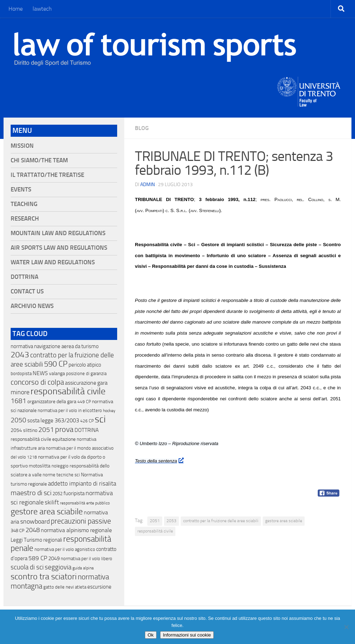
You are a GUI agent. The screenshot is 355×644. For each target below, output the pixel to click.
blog (142, 128)
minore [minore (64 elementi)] (20, 392)
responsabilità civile (155, 531)
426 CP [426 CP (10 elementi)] (87, 421)
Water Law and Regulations (53, 262)
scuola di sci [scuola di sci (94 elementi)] (27, 567)
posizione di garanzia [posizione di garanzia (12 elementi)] (86, 374)
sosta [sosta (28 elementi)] (33, 421)
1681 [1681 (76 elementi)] (18, 401)
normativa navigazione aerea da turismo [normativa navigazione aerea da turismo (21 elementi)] (55, 346)
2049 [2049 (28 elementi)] (54, 558)
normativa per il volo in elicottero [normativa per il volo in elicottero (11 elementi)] (70, 410)
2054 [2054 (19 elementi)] (16, 430)
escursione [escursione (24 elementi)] (99, 587)
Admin (148, 185)
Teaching (24, 204)
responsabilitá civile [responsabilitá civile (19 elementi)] (31, 439)
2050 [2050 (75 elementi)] (18, 420)
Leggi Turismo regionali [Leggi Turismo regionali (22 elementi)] (36, 540)
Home (16, 9)
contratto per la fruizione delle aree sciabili (221, 521)
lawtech (42, 9)
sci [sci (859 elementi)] (100, 419)
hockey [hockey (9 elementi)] (109, 411)
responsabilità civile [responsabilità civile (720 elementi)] (68, 391)
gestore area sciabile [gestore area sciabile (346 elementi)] (47, 512)
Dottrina (24, 277)
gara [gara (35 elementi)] (102, 383)
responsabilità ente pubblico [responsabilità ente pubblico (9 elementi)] (85, 503)
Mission (22, 146)
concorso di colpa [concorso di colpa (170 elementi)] (37, 382)
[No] (346, 627)
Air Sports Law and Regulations (59, 248)
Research (25, 219)
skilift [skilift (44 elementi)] (52, 502)
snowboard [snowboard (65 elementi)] (35, 521)
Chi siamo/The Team (39, 160)
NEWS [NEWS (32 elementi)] (40, 373)
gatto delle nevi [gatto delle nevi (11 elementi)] (59, 587)
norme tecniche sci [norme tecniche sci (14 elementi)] (61, 475)
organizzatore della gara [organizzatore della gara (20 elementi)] (52, 402)
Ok (151, 635)
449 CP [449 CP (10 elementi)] (84, 402)
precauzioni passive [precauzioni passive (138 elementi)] (81, 521)
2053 (171, 521)
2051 (155, 521)
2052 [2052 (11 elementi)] (58, 494)
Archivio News (32, 306)
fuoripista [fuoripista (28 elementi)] (74, 493)
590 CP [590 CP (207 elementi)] (56, 364)
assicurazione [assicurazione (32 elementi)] (81, 383)
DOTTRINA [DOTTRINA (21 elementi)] (87, 430)
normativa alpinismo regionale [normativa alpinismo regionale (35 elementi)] (76, 530)
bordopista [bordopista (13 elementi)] (21, 374)
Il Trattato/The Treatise (47, 175)
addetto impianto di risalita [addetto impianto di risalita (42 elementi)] (82, 483)
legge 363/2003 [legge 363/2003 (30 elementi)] (60, 420)
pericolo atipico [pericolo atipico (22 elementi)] (85, 365)
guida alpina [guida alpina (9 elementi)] (83, 568)
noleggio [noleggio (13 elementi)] (60, 466)
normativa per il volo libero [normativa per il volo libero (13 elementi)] (86, 559)
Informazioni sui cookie (187, 635)
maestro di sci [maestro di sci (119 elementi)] (31, 493)
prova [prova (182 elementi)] (64, 429)
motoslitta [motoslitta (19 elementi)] (40, 466)
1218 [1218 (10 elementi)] (32, 457)
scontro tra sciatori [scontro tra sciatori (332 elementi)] (44, 577)
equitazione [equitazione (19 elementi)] (64, 439)
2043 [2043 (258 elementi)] (20, 355)
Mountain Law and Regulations (58, 233)
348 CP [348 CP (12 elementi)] (18, 531)
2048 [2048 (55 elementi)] (33, 530)
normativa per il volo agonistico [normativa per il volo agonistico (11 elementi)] (65, 549)
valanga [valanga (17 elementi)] (57, 374)
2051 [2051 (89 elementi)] (46, 430)
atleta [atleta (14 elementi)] (81, 587)
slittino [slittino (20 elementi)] (30, 430)
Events (21, 190)
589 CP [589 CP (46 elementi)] (38, 558)
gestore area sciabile (284, 521)
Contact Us (27, 291)
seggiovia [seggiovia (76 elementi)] (58, 567)
